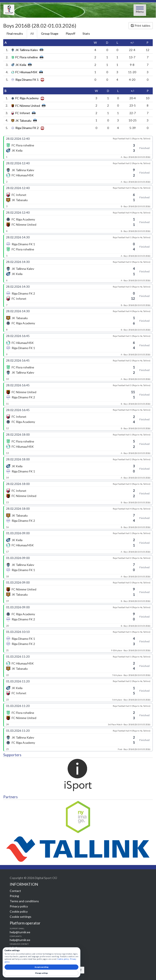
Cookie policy (19, 911)
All (32, 33)
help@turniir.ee (20, 932)
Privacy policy (19, 906)
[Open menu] (140, 10)
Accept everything (41, 967)
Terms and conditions (24, 901)
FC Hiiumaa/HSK (26, 72)
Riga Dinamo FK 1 (27, 80)
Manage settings (41, 973)
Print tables (141, 26)
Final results (15, 33)
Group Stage (50, 33)
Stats (86, 33)
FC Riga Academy (27, 98)
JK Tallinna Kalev (27, 50)
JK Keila (21, 65)
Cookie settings (21, 917)
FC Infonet (23, 113)
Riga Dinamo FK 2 (27, 128)
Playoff (70, 33)
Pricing (14, 896)
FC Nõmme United (28, 106)
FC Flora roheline (27, 57)
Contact (15, 891)
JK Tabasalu (23, 120)
